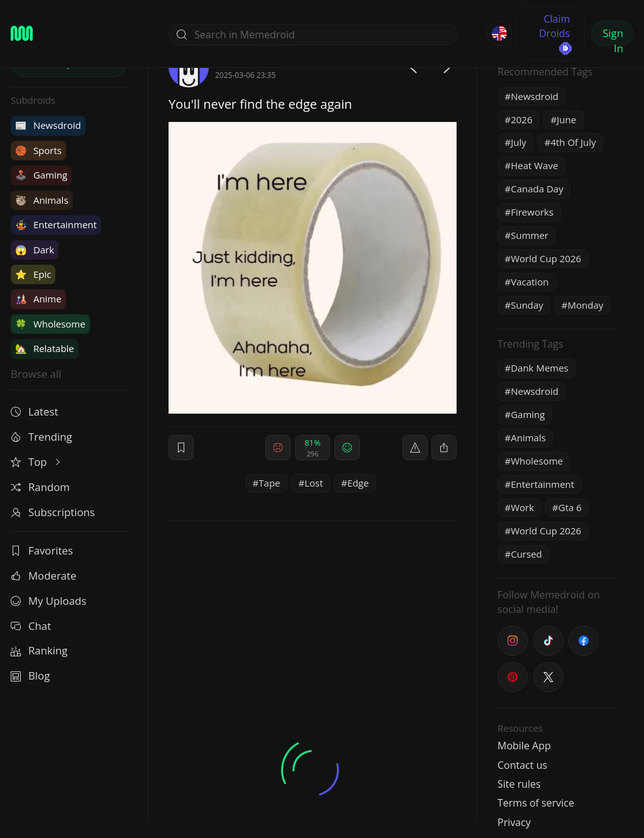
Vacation (530, 282)
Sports (38, 150)
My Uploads (48, 601)
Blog (30, 675)
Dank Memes (540, 368)
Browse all (36, 374)
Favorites (42, 550)
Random (40, 487)
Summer (530, 235)
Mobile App (524, 746)
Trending (42, 437)
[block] (444, 448)
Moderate (43, 576)
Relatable (45, 348)
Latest (34, 411)
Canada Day (537, 189)
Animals (42, 200)
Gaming (41, 175)
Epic (33, 274)
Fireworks (532, 212)
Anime (38, 299)
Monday (586, 305)
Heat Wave (534, 165)
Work (522, 507)
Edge (358, 483)
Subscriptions (53, 512)
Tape (269, 483)
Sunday (527, 305)
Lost (314, 483)
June (566, 119)
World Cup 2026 (546, 258)
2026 (521, 119)
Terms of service (536, 803)
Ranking (39, 650)
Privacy (514, 822)
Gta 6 (570, 507)
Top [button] (37, 462)
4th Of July (573, 142)
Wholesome (50, 324)
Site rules (519, 784)
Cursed (526, 554)
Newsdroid (48, 125)
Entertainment (56, 224)
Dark (35, 250)
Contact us (522, 765)
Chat (31, 626)
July (519, 142)
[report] (415, 448)
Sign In (613, 36)
